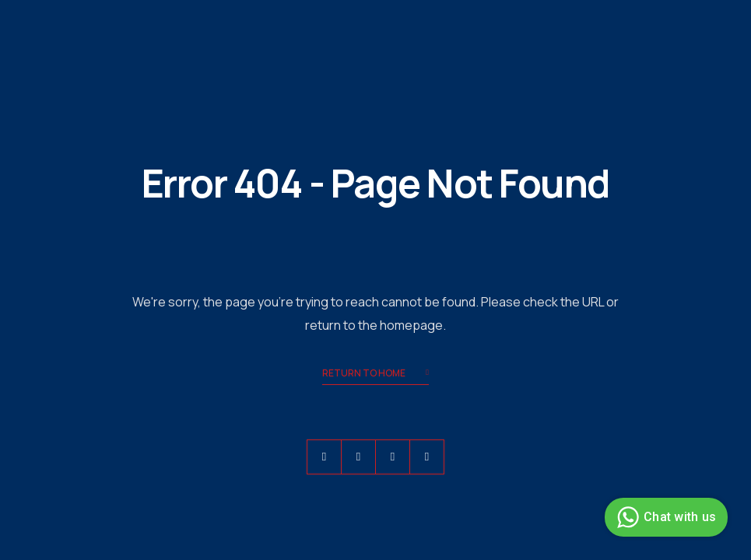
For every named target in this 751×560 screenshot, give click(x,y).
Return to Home (375, 374)
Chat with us (664, 517)
